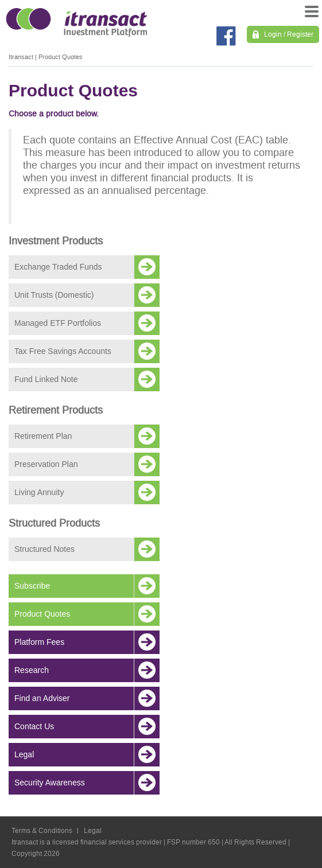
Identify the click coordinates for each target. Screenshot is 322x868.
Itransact (21, 57)
